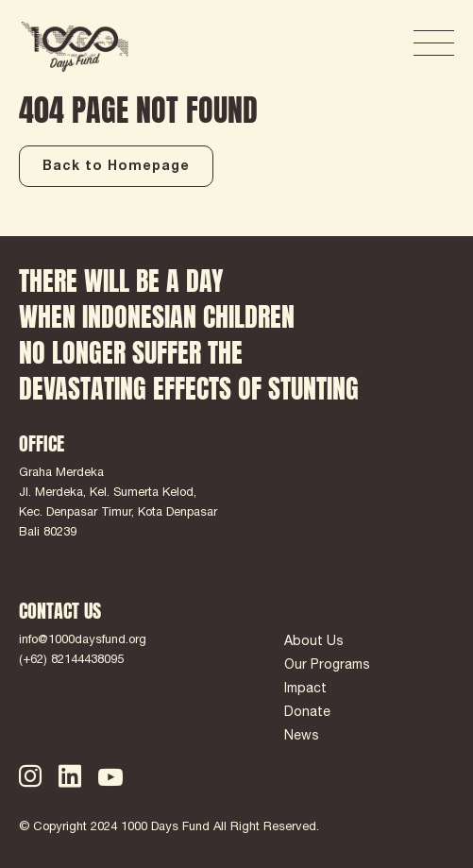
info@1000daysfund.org (83, 641)
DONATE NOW (330, 44)
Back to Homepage (116, 167)
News (302, 737)
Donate (307, 713)
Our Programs (327, 666)
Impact (305, 689)
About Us (314, 642)
